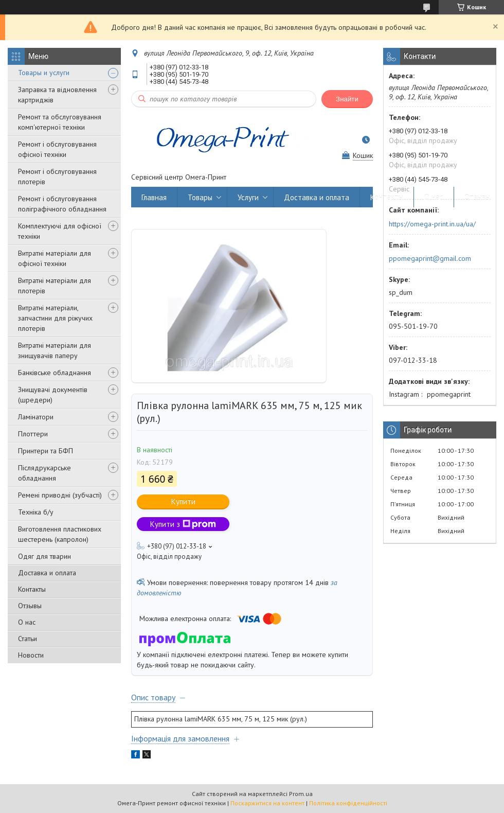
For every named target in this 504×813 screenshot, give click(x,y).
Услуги (248, 197)
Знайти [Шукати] (347, 99)
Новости (31, 655)
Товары (200, 197)
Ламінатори (36, 417)
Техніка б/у (36, 512)
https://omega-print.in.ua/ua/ (432, 224)
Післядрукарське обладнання (44, 473)
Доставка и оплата (47, 573)
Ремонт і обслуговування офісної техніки (57, 149)
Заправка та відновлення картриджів (57, 95)
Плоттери (33, 434)
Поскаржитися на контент (267, 803)
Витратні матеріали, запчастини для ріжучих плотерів (55, 318)
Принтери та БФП (46, 451)
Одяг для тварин (44, 556)
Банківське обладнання (55, 373)
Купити (183, 501)
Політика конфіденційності (348, 803)
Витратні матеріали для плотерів (55, 286)
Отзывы (30, 606)
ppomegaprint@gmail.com (430, 258)
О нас (27, 622)
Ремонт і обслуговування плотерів (57, 176)
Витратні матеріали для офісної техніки (55, 258)
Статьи (28, 639)
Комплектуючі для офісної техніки (60, 231)
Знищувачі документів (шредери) (53, 395)
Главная (154, 197)
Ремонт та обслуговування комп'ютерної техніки (60, 122)
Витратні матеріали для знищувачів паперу (55, 350)
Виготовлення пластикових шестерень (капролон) (60, 534)
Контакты (32, 589)
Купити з (183, 524)
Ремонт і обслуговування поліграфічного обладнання (62, 204)
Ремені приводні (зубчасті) (60, 495)
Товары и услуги (44, 73)
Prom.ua (301, 794)
